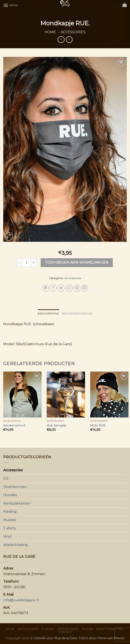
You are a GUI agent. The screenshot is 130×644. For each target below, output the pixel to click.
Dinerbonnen (15, 487)
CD (6, 478)
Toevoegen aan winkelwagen (77, 262)
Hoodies (10, 495)
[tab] (48, 314)
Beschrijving (48, 314)
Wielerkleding (15, 545)
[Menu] (11, 5)
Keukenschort (14, 425)
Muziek (10, 520)
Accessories (73, 32)
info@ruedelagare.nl (21, 600)
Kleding (10, 512)
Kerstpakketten (17, 503)
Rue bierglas (56, 425)
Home (50, 32)
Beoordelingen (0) (77, 314)
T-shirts (9, 528)
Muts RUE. (98, 425)
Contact (66, 632)
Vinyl (7, 536)
